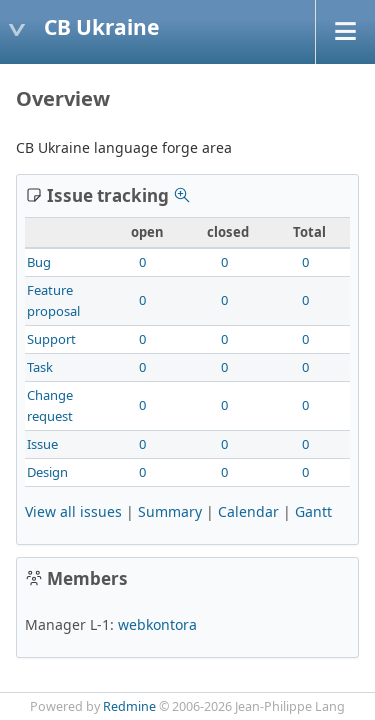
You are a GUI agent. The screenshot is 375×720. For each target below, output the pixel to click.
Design (47, 472)
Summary (170, 511)
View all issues (73, 511)
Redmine (129, 706)
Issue (42, 444)
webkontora (157, 624)
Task (40, 367)
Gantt (313, 511)
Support (51, 339)
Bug (39, 262)
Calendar (248, 511)
